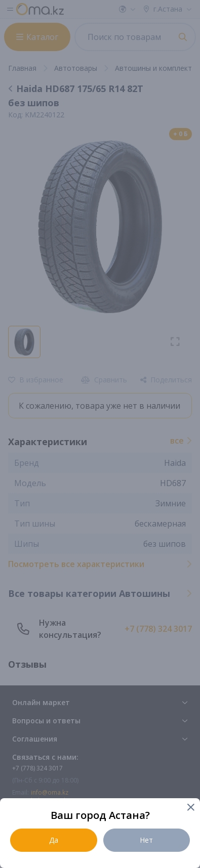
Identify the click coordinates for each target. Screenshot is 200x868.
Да (54, 840)
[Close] (190, 808)
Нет (146, 840)
